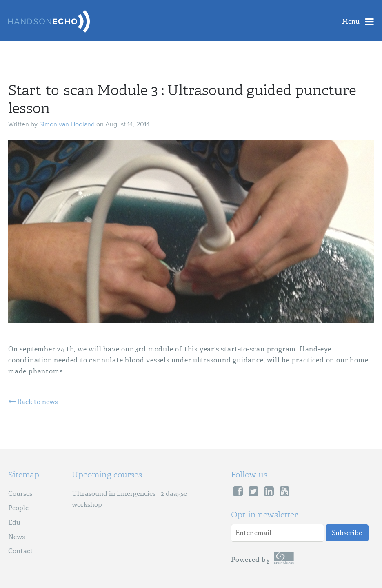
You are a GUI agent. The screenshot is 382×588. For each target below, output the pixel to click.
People (18, 508)
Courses (20, 494)
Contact (21, 551)
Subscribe (347, 533)
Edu (14, 523)
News (17, 537)
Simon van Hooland (67, 124)
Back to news (33, 402)
